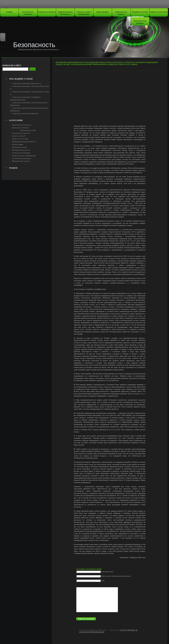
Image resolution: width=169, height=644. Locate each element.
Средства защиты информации (84, 13)
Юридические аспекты (121, 13)
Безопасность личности (28, 13)
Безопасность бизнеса (47, 12)
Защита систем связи (158, 12)
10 (132, 630)
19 (94, 632)
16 (87, 632)
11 (134, 630)
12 (136, 630)
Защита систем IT (19, 136)
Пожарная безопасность (21, 150)
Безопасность (34, 45)
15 (85, 632)
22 (101, 632)
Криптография (103, 12)
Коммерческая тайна (28, 130)
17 (89, 632)
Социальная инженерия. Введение (25, 113)
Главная (9, 12)
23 (103, 632)
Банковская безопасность (22, 125)
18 (92, 632)
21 (99, 632)
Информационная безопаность (65, 13)
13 (80, 632)
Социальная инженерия (21, 153)
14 (82, 632)
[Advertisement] (26, 69)
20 (96, 632)
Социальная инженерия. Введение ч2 (26, 83)
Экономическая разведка (140, 22)
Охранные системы (140, 12)
